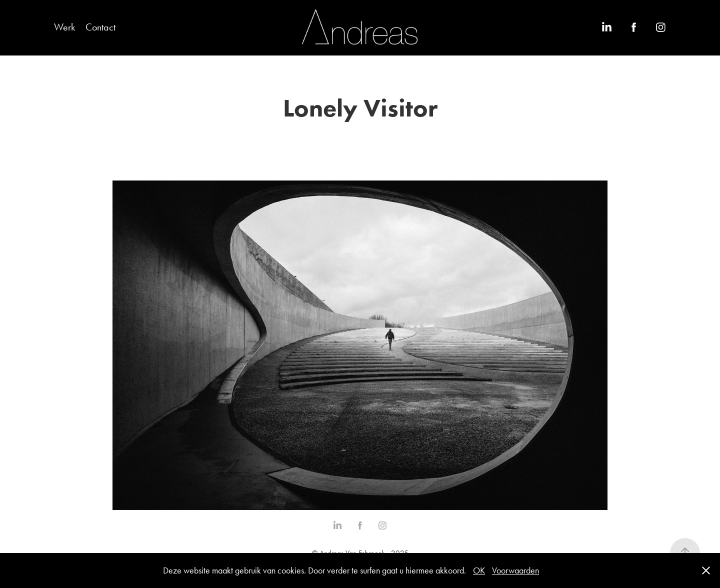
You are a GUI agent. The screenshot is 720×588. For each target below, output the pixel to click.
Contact (100, 27)
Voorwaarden (515, 570)
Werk (64, 27)
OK (479, 570)
